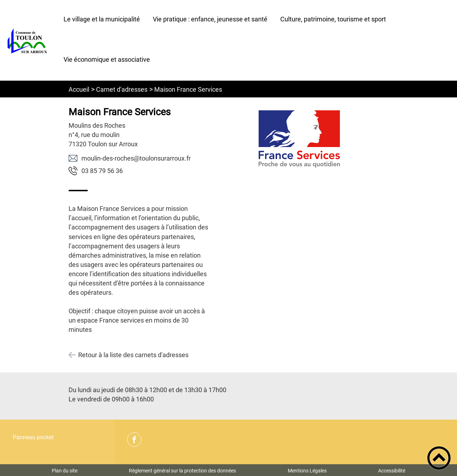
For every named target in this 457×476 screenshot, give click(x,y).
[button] (439, 458)
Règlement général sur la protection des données (182, 471)
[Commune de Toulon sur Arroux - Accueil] (29, 40)
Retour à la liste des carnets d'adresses (133, 355)
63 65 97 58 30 (102, 171)
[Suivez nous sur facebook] (134, 440)
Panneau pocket (33, 437)
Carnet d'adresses (122, 89)
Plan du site (65, 471)
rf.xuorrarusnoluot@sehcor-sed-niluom (136, 158)
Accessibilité (392, 471)
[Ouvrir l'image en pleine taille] (299, 139)
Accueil (79, 89)
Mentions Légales (307, 471)
